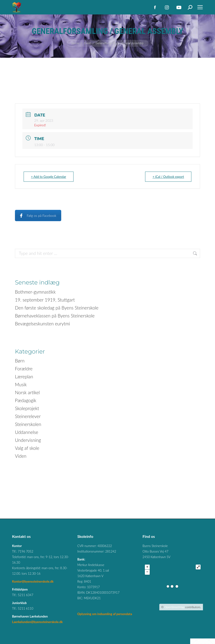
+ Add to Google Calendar (50, 177)
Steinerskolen (28, 424)
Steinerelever (28, 416)
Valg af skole (27, 448)
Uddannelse (27, 432)
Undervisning (28, 440)
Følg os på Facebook (38, 216)
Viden (21, 456)
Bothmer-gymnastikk (35, 292)
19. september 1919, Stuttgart (45, 300)
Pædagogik (26, 400)
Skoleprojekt (27, 408)
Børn (20, 361)
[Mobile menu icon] (200, 7)
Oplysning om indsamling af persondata (105, 614)
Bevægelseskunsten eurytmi (43, 324)
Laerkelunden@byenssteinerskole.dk (37, 622)
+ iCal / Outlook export (167, 177)
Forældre (24, 369)
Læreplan (24, 377)
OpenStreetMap (174, 607)
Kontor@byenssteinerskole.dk (33, 581)
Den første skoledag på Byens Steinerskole (57, 308)
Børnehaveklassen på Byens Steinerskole (55, 316)
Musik (21, 384)
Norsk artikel (27, 392)
